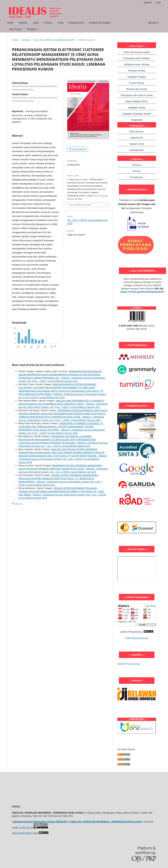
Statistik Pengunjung (129, 664)
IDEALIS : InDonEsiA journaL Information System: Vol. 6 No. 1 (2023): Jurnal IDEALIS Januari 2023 (62, 431)
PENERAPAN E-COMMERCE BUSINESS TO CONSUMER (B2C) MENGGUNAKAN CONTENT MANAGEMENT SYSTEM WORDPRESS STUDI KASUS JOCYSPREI (61, 427)
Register (23, 23)
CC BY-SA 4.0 (26, 827)
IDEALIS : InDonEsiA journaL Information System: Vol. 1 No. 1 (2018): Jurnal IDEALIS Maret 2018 (63, 444)
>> (21, 503)
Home (10, 23)
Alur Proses (16, 29)
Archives (26, 40)
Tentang (32, 29)
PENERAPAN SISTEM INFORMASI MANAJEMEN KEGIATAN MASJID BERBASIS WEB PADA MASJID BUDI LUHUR (60, 467)
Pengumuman (76, 23)
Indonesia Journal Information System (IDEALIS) (39, 822)
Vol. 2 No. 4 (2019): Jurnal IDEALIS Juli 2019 (54, 40)
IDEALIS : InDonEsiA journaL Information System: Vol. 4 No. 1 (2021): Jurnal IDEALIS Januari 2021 (62, 379)
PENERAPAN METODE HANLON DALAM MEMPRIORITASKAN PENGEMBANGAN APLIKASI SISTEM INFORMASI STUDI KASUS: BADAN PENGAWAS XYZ (60, 375)
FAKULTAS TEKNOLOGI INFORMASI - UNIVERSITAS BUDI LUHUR (106, 822)
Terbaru (48, 23)
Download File (79, 149)
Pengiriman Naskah (100, 23)
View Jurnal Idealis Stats (25, 833)
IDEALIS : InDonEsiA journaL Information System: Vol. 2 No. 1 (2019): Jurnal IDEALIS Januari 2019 (63, 459)
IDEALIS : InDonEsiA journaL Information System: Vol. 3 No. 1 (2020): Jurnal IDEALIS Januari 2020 (61, 418)
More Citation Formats (80, 205)
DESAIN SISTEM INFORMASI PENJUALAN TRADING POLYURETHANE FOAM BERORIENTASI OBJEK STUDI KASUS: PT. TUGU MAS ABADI (61, 491)
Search (154, 23)
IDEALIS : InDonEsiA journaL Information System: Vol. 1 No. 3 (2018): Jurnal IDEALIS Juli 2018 (63, 470)
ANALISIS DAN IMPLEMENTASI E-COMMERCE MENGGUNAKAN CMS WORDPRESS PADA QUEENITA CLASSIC (61, 402)
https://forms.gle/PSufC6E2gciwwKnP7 (142, 292)
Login (36, 23)
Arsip (61, 23)
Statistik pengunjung (137, 638)
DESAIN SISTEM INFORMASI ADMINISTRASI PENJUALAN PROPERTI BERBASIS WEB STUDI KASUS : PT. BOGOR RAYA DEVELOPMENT (58, 478)
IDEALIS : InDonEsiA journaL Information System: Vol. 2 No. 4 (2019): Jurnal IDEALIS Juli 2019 (62, 396)
